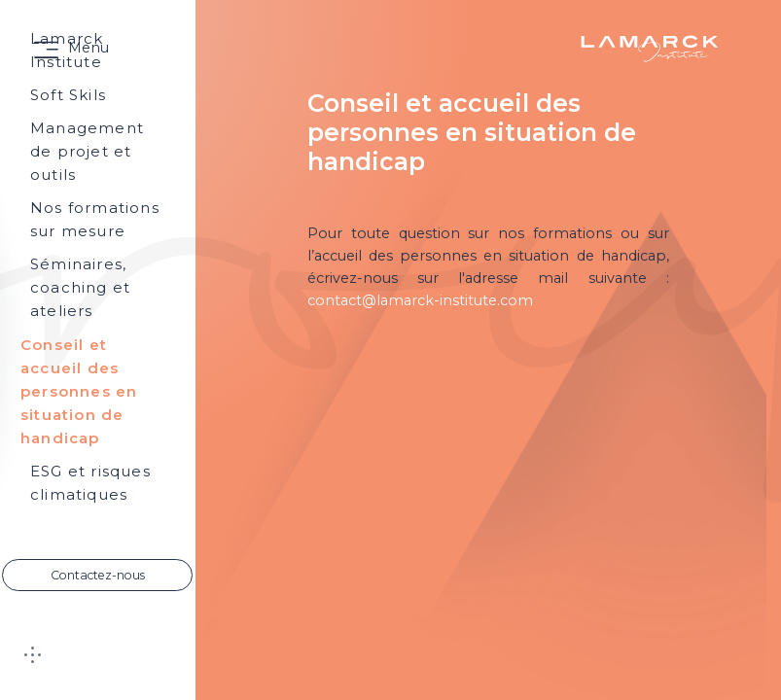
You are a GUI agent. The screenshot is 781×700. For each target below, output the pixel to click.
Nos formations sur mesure (95, 219)
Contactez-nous (98, 575)
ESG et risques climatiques (90, 483)
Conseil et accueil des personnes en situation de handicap (79, 391)
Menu (89, 48)
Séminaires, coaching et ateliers (80, 287)
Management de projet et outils (87, 151)
